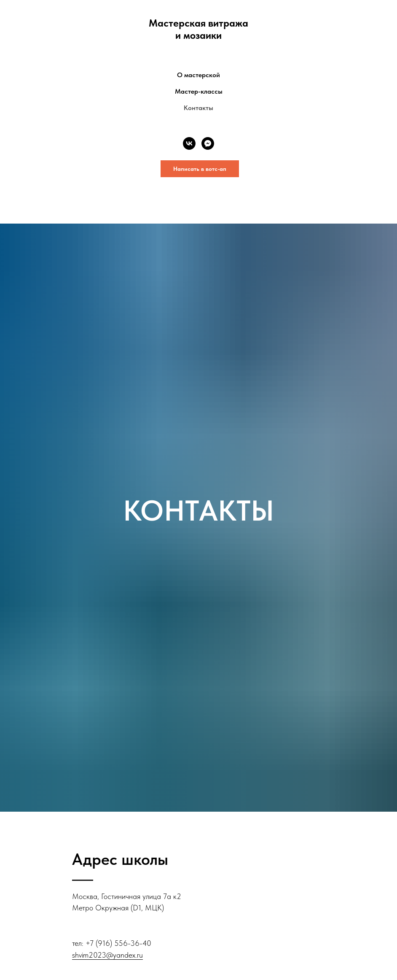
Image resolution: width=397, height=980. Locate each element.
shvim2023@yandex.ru (107, 955)
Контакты (198, 108)
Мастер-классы (199, 91)
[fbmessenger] (208, 143)
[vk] (189, 143)
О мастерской (198, 75)
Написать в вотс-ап (200, 169)
